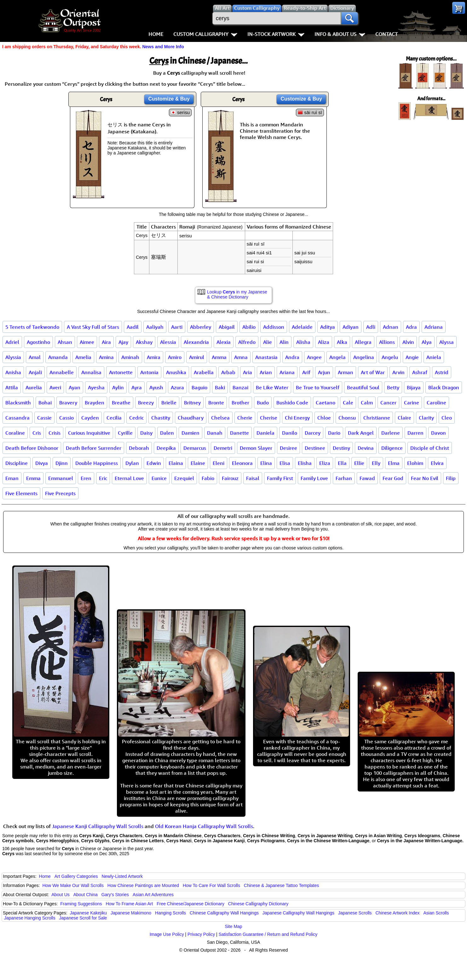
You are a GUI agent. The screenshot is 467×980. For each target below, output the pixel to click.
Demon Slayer (256, 448)
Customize (169, 99)
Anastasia (266, 357)
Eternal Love (129, 478)
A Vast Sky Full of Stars (93, 327)
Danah (215, 433)
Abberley (201, 327)
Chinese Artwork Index (398, 913)
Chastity (161, 418)
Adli (371, 327)
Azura (177, 387)
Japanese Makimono (131, 913)
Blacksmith (18, 403)
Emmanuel (61, 478)
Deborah (139, 448)
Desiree (288, 448)
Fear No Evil (425, 478)
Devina (366, 448)
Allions (387, 342)
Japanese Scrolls (355, 913)
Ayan (75, 387)
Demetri (223, 448)
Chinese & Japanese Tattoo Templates (281, 885)
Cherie (245, 418)
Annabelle (62, 372)
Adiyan (351, 327)
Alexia (224, 342)
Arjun (324, 372)
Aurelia (34, 387)
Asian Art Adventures (153, 895)
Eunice (159, 478)
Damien (190, 433)
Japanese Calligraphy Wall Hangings (298, 913)
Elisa (285, 463)
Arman (346, 372)
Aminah (130, 357)
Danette (239, 433)
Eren (86, 478)
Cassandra (17, 418)
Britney (192, 403)
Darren (415, 433)
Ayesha (96, 387)
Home (156, 34)
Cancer (388, 403)
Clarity (426, 418)
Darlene (391, 433)
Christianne (377, 418)
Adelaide (302, 327)
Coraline (15, 433)
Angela (337, 357)
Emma (33, 478)
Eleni (219, 463)
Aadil (133, 327)
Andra (292, 357)
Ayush (156, 387)
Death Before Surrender (94, 448)
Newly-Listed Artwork (122, 876)
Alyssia (13, 357)
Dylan (132, 463)
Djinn (62, 463)
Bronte (216, 403)
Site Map (233, 926)
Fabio (208, 478)
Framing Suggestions (81, 904)
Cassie (44, 418)
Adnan (391, 327)
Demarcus (195, 448)
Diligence (392, 448)
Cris (37, 433)
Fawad (367, 478)
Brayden (95, 403)
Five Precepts (60, 493)
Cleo (447, 418)
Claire (404, 418)
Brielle (169, 403)
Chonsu (347, 418)
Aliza (324, 342)
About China (86, 895)
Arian (266, 372)
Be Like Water (272, 387)
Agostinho (38, 342)
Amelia (83, 357)
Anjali (35, 372)
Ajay (123, 342)
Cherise (269, 418)
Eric (103, 478)
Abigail (227, 327)
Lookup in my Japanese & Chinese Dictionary (237, 294)
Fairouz (230, 478)
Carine (412, 403)
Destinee (315, 448)
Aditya (328, 327)
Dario (334, 433)
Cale (348, 403)
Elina (266, 463)
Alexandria (196, 342)
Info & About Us (340, 34)
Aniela (434, 357)
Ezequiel (184, 478)
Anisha (13, 372)
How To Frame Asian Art (129, 904)
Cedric (136, 418)
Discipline (17, 463)
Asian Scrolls (436, 913)
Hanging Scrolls (170, 913)
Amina (106, 357)
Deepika (166, 448)
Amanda (58, 357)
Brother (240, 403)
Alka (342, 342)
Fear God (393, 478)
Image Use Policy (167, 934)
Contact (386, 34)
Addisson (274, 327)
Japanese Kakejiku (89, 913)
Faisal (253, 478)
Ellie (359, 463)
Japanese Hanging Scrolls (30, 918)
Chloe (324, 418)
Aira (106, 342)
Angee (314, 357)
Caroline (436, 403)
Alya (427, 342)
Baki (220, 387)
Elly (376, 463)
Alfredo (247, 342)
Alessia (168, 342)
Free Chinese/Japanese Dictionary (190, 904)
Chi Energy (297, 418)
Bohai (45, 403)
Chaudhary (191, 418)
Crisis (55, 433)
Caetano (326, 403)
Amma (219, 357)
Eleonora (242, 463)
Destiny (341, 448)
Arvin (398, 372)
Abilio (249, 327)
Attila (12, 387)
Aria (248, 372)
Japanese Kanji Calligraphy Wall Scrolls (98, 826)
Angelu (390, 357)
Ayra (137, 387)
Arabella (204, 372)
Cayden (90, 418)
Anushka (176, 372)
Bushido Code (292, 403)
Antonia (149, 372)
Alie (268, 342)
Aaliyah (155, 327)
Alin (284, 342)
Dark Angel (361, 433)
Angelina (364, 357)
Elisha (305, 463)
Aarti (177, 327)
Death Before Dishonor (32, 448)
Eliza (325, 463)
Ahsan (65, 342)
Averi (55, 387)
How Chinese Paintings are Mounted (143, 885)
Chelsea (220, 418)
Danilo (290, 433)
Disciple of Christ (430, 448)
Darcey (313, 433)
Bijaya (414, 387)
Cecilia (114, 418)
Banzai (240, 387)
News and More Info (163, 47)
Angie (412, 357)
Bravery (68, 403)
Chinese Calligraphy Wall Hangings (224, 913)
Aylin (118, 387)
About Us (61, 895)
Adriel (12, 342)
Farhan (344, 478)
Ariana (287, 372)
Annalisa (91, 372)
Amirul (197, 357)
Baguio (199, 387)
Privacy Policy (201, 934)
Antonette (121, 372)
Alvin (408, 342)
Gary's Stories (115, 895)
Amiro (175, 357)
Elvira (437, 463)
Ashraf (420, 372)
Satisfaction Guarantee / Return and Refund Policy (268, 934)
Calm (367, 403)
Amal (35, 357)
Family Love (314, 478)
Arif (306, 372)
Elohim (415, 463)
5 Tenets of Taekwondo (32, 327)
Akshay (144, 342)
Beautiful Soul (363, 387)
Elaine (198, 463)
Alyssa (447, 342)
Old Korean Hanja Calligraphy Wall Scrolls (204, 826)
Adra (411, 327)
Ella (342, 463)
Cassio (66, 418)
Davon (438, 433)
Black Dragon (444, 387)
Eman (12, 478)
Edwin (154, 463)
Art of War (373, 372)
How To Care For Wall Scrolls (211, 885)
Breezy (146, 403)
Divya (42, 463)
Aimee (87, 342)
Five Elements (21, 493)
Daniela (265, 433)
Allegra (363, 342)
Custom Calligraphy (205, 34)
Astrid (442, 372)
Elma (394, 463)
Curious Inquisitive (89, 433)
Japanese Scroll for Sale (83, 918)
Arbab (228, 372)
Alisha (303, 342)
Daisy (146, 433)
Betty (393, 387)
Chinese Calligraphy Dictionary (258, 904)
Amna (241, 357)
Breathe (121, 403)
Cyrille (125, 433)
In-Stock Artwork (276, 34)
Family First (280, 478)
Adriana (434, 327)
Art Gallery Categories (76, 876)
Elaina (176, 463)
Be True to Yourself (318, 387)
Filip (451, 478)
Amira (154, 357)
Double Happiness (97, 463)
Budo (263, 403)
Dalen (167, 433)
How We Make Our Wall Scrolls (73, 885)
